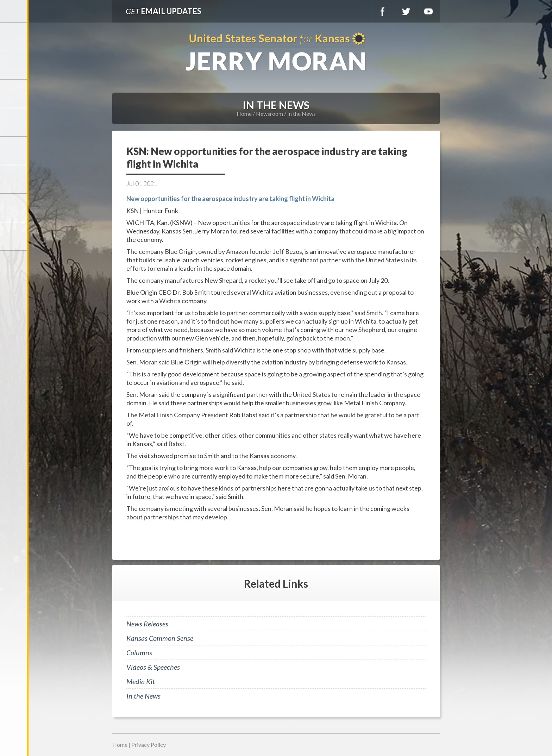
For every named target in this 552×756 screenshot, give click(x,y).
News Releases (147, 624)
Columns (139, 652)
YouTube (428, 11)
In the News (302, 114)
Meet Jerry (14, 65)
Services (14, 94)
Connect (14, 208)
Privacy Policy (149, 745)
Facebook (383, 11)
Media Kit (141, 681)
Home (244, 114)
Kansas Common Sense (160, 638)
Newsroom (14, 122)
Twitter (406, 11)
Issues (14, 151)
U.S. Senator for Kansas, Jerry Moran (276, 52)
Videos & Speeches (153, 667)
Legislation (14, 179)
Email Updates (164, 11)
